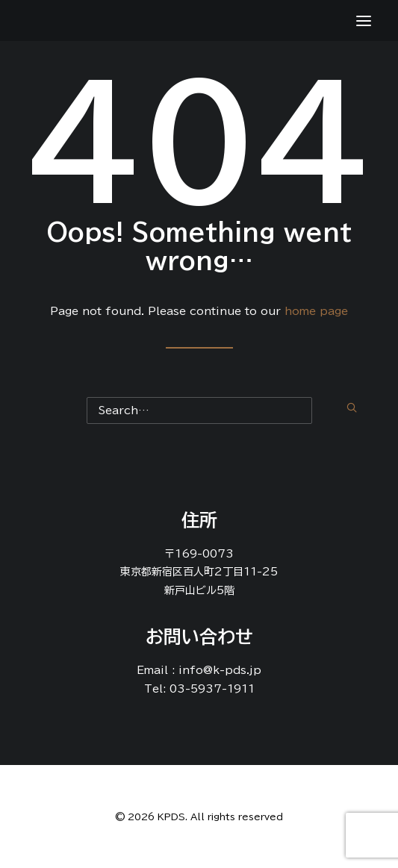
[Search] (199, 407)
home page (316, 311)
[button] (352, 408)
